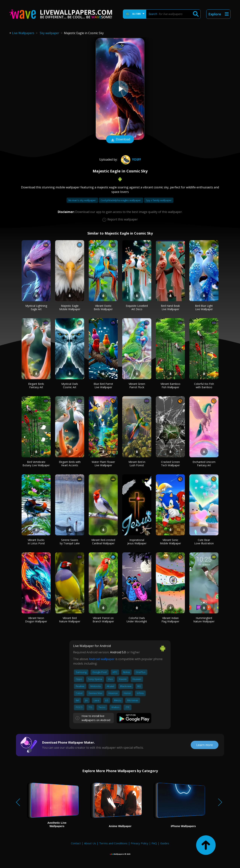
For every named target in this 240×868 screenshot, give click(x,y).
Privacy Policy (139, 843)
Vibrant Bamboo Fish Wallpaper (170, 385)
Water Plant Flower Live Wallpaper (103, 464)
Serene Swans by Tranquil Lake (70, 542)
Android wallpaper (102, 659)
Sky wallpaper (49, 33)
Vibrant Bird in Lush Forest (137, 464)
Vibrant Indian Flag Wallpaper (170, 620)
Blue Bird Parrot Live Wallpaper (103, 385)
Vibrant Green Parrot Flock (137, 385)
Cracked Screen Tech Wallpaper (170, 464)
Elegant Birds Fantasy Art (36, 385)
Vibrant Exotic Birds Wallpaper (103, 307)
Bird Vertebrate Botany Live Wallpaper (36, 464)
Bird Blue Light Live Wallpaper (204, 307)
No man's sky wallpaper (82, 200)
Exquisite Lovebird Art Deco (137, 307)
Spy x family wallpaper (159, 200)
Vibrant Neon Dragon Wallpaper (36, 620)
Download (120, 140)
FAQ (154, 843)
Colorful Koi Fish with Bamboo (204, 385)
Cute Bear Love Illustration (204, 542)
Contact (76, 843)
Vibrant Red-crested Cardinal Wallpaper (103, 542)
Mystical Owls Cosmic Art (70, 385)
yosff (130, 159)
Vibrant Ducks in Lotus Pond (36, 542)
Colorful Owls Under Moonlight (137, 620)
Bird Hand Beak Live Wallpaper (170, 307)
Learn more (205, 745)
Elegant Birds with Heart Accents (70, 464)
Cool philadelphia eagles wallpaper (121, 200)
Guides (165, 843)
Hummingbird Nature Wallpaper (204, 620)
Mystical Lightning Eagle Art (36, 307)
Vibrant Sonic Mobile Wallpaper (170, 542)
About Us (90, 843)
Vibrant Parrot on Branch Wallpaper (103, 620)
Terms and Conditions (113, 843)
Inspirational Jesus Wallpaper (137, 542)
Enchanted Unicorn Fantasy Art (204, 464)
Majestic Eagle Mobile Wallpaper (70, 307)
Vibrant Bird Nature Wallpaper (70, 620)
